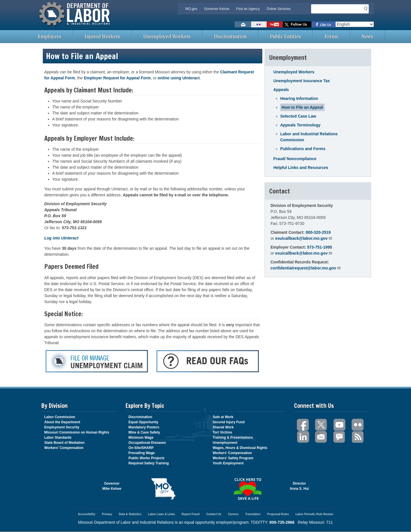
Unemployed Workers (167, 37)
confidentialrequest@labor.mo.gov (306, 268)
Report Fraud (191, 514)
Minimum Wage (141, 438)
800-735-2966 (282, 522)
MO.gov (191, 9)
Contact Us (214, 514)
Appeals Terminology (300, 125)
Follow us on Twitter (297, 24)
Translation (253, 514)
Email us (243, 24)
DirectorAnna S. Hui (299, 486)
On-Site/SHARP (141, 448)
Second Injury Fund (229, 422)
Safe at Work (223, 417)
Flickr (358, 425)
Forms (331, 37)
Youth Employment (228, 463)
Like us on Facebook (323, 24)
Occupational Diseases (147, 443)
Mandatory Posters (144, 427)
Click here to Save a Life (248, 489)
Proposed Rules (278, 514)
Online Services (279, 9)
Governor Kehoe (217, 9)
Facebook (303, 425)
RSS (358, 437)
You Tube (340, 425)
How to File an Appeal (302, 107)
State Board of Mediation (64, 443)
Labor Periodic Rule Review (314, 514)
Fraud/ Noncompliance (295, 159)
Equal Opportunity (143, 422)
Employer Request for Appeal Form (117, 78)
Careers (233, 514)
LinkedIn (303, 437)
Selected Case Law (298, 116)
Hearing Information (299, 98)
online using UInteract (179, 78)
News (367, 37)
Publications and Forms (303, 149)
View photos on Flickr (259, 24)
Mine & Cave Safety (144, 432)
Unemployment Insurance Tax (302, 81)
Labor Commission (60, 417)
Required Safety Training (149, 463)
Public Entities (286, 37)
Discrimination (230, 37)
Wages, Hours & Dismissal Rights (240, 448)
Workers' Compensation (64, 448)
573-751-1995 (320, 247)
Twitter (321, 425)
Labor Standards (58, 438)
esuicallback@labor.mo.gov (304, 238)
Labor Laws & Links (162, 514)
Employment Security (62, 427)
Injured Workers (102, 37)
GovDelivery (340, 437)
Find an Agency (248, 9)
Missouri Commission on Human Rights (77, 432)
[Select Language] (355, 24)
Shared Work (223, 427)
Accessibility (87, 514)
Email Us (318, 433)
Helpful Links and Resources (301, 168)
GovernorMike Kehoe (112, 486)
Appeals (281, 90)
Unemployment (225, 443)
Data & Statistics (130, 514)
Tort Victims (222, 432)
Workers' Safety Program (233, 458)
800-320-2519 (318, 232)
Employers (50, 37)
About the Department (62, 422)
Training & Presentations (233, 438)
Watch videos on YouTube (275, 24)
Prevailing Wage (142, 453)
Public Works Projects (147, 458)
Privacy (107, 514)
